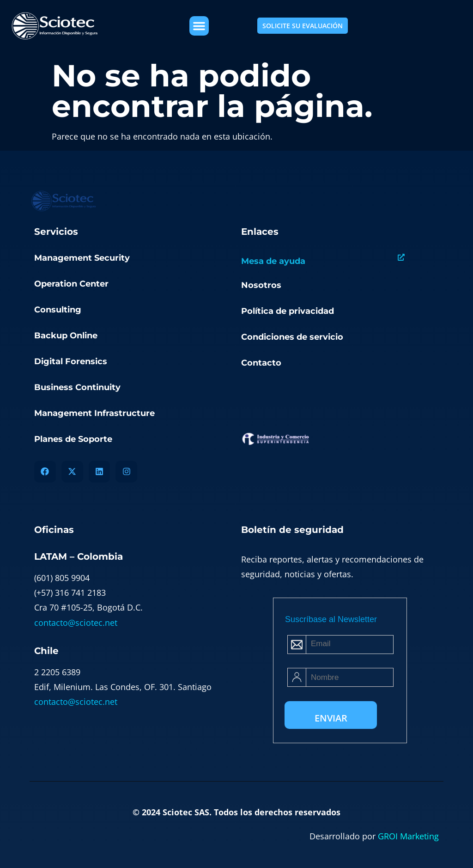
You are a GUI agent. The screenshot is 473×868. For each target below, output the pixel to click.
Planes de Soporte (73, 439)
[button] (199, 26)
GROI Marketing (408, 836)
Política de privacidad (288, 311)
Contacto (261, 363)
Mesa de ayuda (273, 261)
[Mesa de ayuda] (401, 257)
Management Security (82, 258)
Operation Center (71, 284)
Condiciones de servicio (292, 337)
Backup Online (66, 336)
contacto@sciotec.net (76, 623)
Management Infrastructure (94, 413)
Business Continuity (77, 387)
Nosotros (261, 285)
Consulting (58, 310)
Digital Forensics (71, 361)
